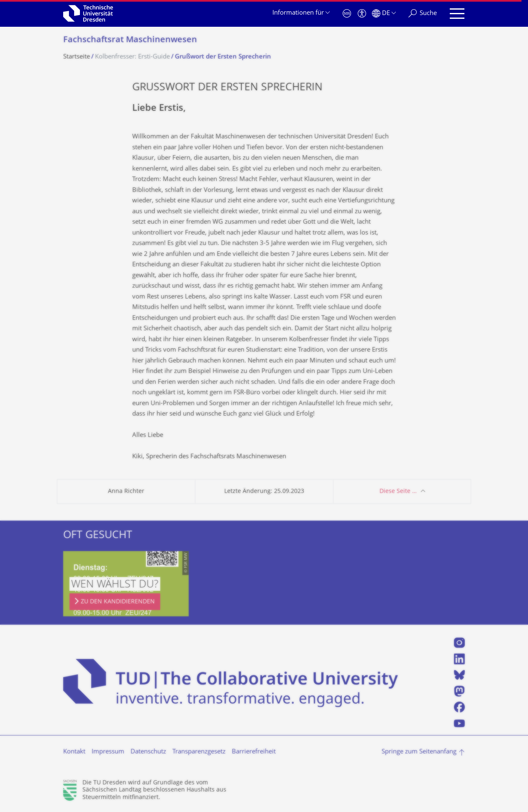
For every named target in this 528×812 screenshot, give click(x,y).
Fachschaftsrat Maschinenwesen (130, 40)
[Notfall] (347, 14)
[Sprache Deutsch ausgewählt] (384, 14)
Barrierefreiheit (254, 752)
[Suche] (423, 14)
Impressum (108, 752)
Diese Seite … (398, 492)
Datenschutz (148, 752)
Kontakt (74, 752)
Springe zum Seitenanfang (419, 752)
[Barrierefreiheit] (362, 14)
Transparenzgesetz (199, 752)
